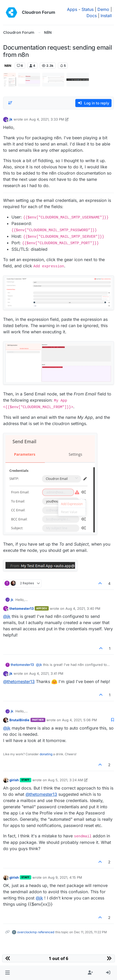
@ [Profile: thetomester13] (19, 681)
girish (14, 780)
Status (88, 9)
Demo (103, 9)
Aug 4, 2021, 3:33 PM (47, 119)
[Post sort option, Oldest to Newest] (10, 103)
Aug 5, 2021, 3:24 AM (66, 780)
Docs (92, 16)
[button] (7, 973)
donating (46, 754)
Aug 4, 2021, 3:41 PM (46, 673)
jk (11, 119)
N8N (8, 66)
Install (106, 16)
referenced (46, 932)
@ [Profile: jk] (7, 616)
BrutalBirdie (19, 720)
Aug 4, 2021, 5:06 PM (79, 720)
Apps (72, 9)
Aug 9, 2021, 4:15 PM (65, 877)
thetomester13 (21, 608)
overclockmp (27, 932)
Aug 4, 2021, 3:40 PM (83, 608)
